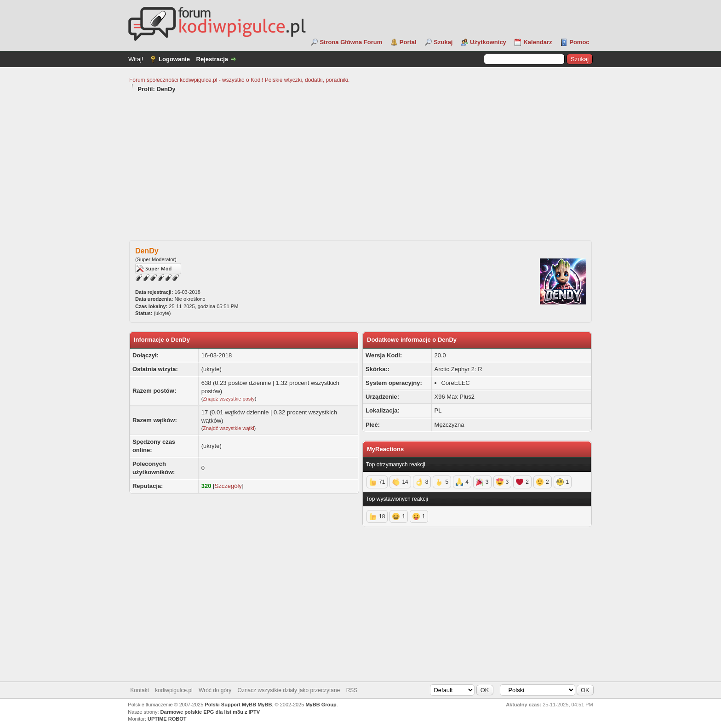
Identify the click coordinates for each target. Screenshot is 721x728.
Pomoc (579, 42)
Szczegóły (228, 486)
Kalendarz (538, 42)
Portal (408, 42)
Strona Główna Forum (351, 42)
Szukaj (443, 42)
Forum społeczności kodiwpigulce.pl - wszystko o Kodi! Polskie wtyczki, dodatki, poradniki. (240, 80)
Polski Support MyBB (230, 705)
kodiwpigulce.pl (174, 690)
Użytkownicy (488, 42)
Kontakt (140, 690)
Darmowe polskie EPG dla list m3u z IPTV (210, 712)
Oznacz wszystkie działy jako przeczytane (289, 690)
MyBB (265, 705)
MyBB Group (321, 705)
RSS (352, 690)
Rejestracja (212, 59)
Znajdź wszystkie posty (229, 399)
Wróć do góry (215, 690)
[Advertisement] (360, 162)
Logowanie (174, 59)
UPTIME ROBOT (167, 719)
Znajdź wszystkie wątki (228, 428)
